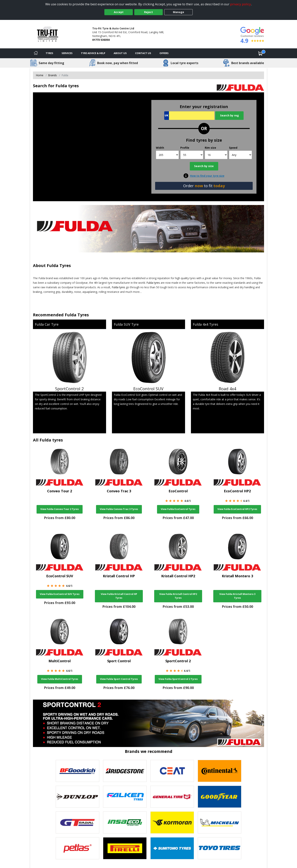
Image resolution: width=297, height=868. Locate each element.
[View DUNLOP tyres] (77, 797)
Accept (119, 12)
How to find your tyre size (207, 176)
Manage (179, 12)
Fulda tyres (153, 283)
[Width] (167, 155)
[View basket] (260, 53)
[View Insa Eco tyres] (125, 822)
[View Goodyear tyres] (220, 797)
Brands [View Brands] (52, 75)
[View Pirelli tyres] (125, 848)
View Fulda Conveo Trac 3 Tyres (119, 509)
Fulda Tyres (59, 265)
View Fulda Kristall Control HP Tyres (119, 596)
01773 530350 (101, 40)
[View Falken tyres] (125, 797)
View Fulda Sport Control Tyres (119, 679)
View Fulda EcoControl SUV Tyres (60, 594)
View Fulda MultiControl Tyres (60, 679)
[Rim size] (216, 155)
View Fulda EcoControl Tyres (178, 509)
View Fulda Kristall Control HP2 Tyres (178, 596)
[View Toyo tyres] (220, 848)
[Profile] (192, 155)
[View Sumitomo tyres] (172, 848)
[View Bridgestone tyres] (125, 771)
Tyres (49, 53)
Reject (148, 12)
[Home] (36, 53)
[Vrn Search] (189, 116)
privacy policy (241, 4)
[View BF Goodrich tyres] (77, 771)
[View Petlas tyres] (77, 848)
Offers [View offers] (164, 53)
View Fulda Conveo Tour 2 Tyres (60, 509)
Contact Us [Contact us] (143, 53)
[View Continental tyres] (220, 771)
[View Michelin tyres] (220, 822)
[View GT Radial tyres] (77, 822)
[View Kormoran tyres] (172, 822)
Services (67, 53)
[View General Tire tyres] (172, 797)
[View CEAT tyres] (172, 771)
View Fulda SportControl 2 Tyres (178, 679)
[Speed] (240, 155)
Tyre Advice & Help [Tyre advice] (93, 53)
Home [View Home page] (40, 75)
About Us (120, 53)
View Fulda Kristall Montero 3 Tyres (237, 596)
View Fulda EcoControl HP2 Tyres (237, 509)
